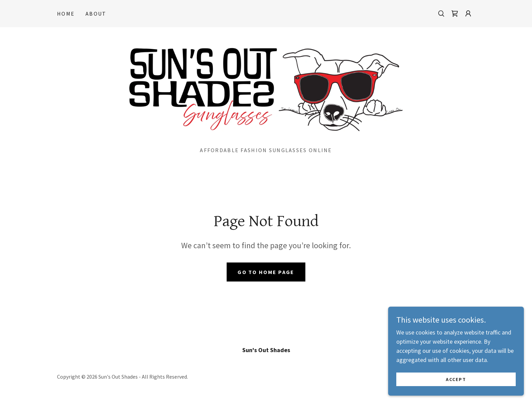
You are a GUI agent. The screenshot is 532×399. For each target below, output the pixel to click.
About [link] (96, 14)
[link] (455, 14)
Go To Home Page (266, 272)
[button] (468, 14)
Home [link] (66, 14)
